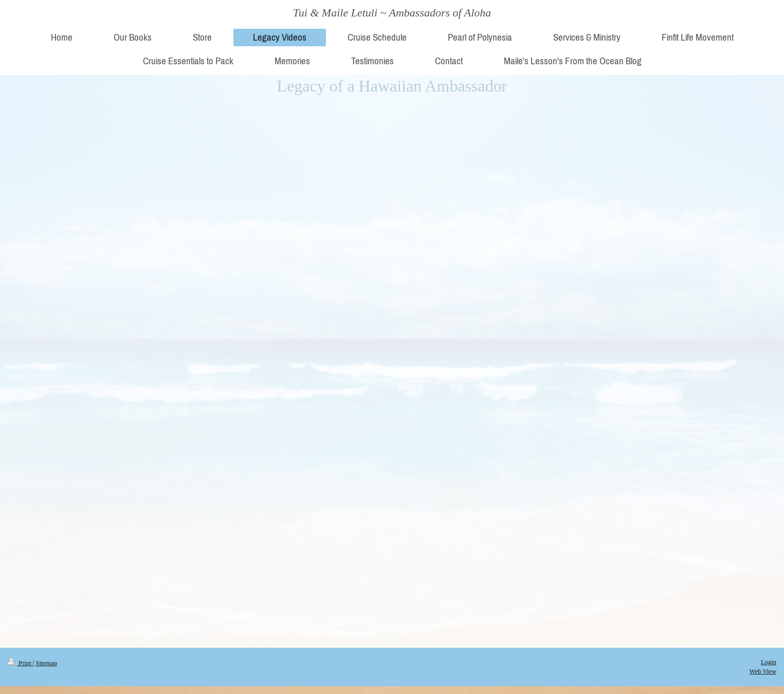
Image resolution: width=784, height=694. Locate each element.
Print (20, 663)
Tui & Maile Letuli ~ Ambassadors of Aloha (392, 13)
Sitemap (46, 663)
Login (769, 662)
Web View (763, 671)
